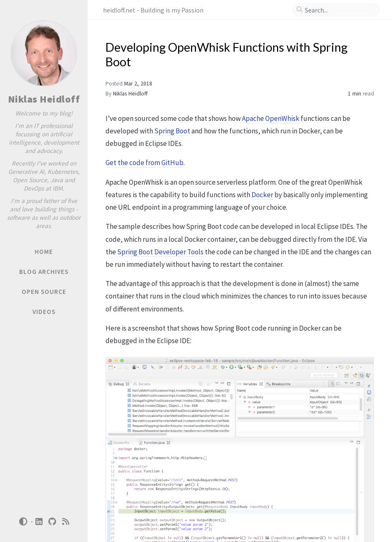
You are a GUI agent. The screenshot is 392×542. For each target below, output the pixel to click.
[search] (339, 10)
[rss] (66, 522)
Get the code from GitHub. (145, 163)
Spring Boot (172, 131)
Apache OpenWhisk (271, 118)
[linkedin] (39, 522)
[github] (53, 522)
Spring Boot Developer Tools (160, 252)
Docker (262, 195)
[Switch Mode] (23, 522)
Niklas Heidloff (44, 99)
